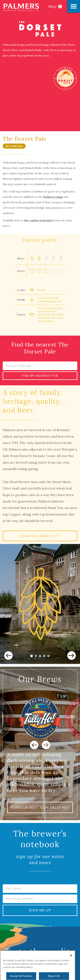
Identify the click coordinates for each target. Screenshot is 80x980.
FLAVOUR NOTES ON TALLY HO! (40, 807)
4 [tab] (44, 656)
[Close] (71, 962)
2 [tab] (36, 656)
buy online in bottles (38, 220)
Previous (8, 656)
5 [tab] (48, 656)
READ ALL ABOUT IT (40, 536)
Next (72, 656)
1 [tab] (32, 656)
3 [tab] (40, 656)
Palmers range (53, 197)
